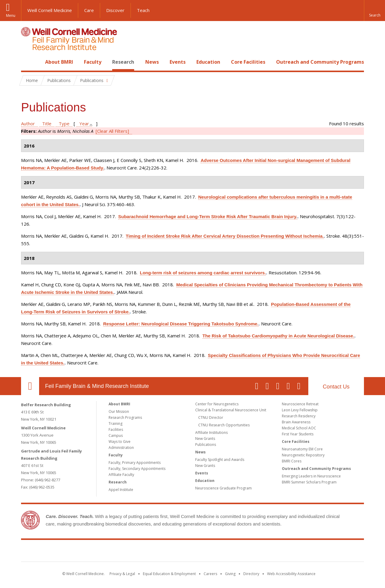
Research (123, 62)
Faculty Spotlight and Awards (220, 460)
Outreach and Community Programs (320, 62)
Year (84, 123)
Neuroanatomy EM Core (302, 449)
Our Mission (119, 411)
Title (47, 123)
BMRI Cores (292, 461)
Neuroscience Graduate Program (223, 488)
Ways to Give (120, 442)
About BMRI (59, 62)
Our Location (30, 386)
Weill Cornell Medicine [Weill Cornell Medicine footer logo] (149, 552)
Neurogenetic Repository (303, 455)
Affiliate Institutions (211, 433)
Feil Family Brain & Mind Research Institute (97, 386)
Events (178, 62)
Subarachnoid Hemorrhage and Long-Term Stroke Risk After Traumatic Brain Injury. (208, 216)
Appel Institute (121, 490)
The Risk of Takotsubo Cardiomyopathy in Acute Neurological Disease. (278, 336)
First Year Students (298, 434)
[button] (374, 11)
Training (115, 423)
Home (28, 62)
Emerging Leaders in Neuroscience (311, 476)
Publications (206, 445)
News (152, 62)
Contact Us (336, 387)
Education (208, 62)
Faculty (93, 62)
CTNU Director (211, 417)
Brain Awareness (296, 422)
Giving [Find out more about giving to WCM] (230, 574)
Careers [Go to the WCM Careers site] (210, 574)
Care (89, 10)
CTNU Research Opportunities (224, 425)
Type (64, 123)
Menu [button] (11, 15)
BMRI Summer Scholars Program (309, 482)
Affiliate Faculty (121, 475)
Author (28, 123)
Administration (121, 448)
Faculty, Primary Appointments (135, 463)
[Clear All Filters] (112, 131)
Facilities (116, 430)
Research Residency (299, 416)
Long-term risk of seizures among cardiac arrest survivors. (203, 273)
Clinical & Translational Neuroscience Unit (231, 410)
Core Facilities (248, 62)
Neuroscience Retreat (300, 404)
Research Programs (125, 417)
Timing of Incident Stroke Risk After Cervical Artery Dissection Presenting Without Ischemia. (225, 236)
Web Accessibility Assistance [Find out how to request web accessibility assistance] (291, 574)
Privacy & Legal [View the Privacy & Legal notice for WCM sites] (122, 574)
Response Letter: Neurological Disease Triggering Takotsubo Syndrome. (181, 324)
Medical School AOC (299, 428)
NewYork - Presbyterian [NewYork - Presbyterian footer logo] (243, 552)
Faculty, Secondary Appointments (137, 469)
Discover (115, 10)
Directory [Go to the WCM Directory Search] (251, 574)
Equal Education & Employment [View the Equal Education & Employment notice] (169, 574)
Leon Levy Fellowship (300, 410)
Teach (143, 10)
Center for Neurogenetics (217, 404)
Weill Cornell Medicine (50, 10)
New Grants (205, 439)
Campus (116, 436)
